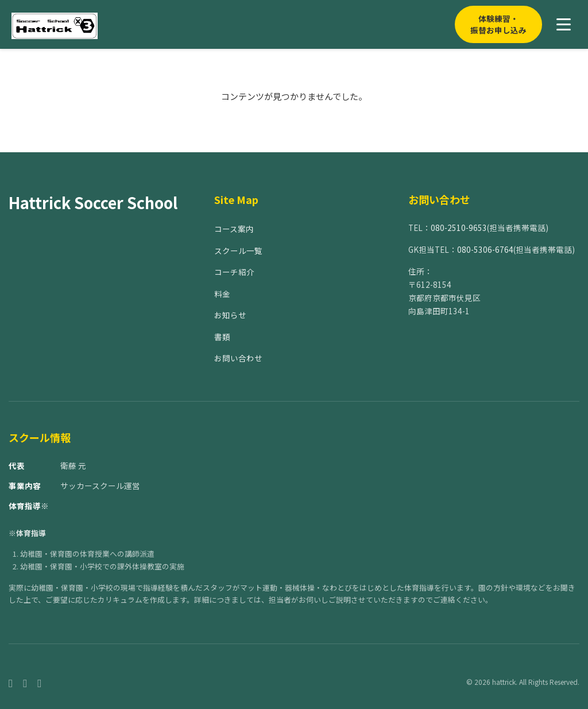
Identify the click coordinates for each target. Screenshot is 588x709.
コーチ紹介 (234, 272)
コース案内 (234, 229)
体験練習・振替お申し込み (498, 24)
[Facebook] (11, 682)
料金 (222, 294)
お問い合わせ (238, 358)
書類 (222, 337)
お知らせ (230, 315)
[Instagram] (25, 682)
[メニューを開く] (564, 24)
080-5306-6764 (485, 249)
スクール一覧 (238, 251)
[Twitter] (39, 682)
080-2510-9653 (459, 228)
